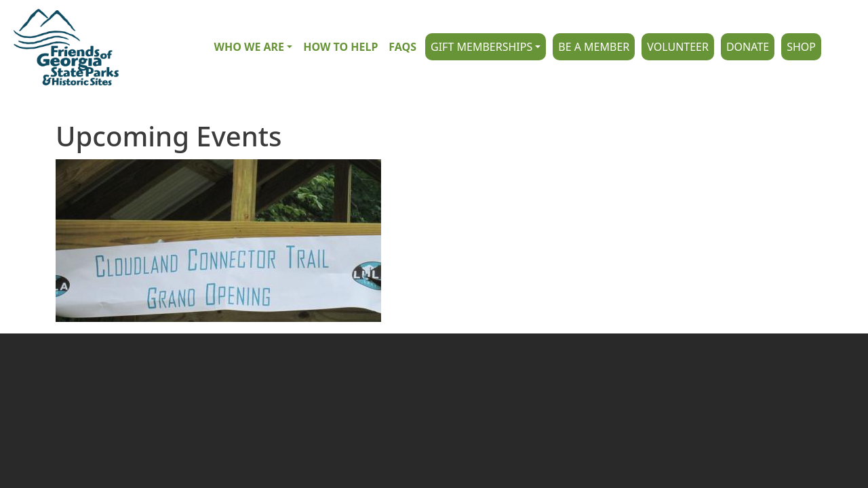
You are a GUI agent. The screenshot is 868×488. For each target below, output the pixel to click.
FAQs (402, 47)
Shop (801, 47)
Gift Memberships (481, 47)
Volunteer (678, 47)
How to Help (340, 47)
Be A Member (594, 47)
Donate (748, 47)
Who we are (249, 47)
